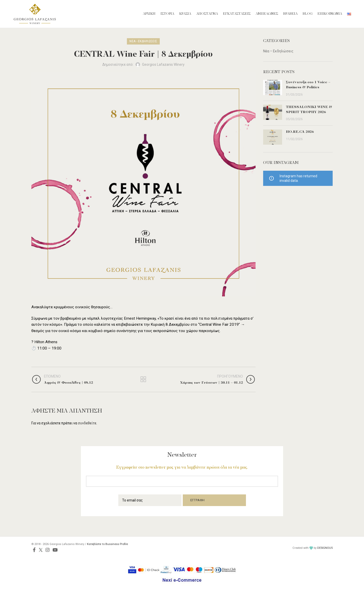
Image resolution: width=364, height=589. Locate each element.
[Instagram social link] (48, 550)
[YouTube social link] (55, 550)
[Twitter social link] (41, 550)
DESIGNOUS (325, 548)
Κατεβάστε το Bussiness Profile (107, 544)
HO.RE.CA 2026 (300, 132)
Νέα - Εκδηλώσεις (143, 41)
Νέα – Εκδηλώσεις (278, 51)
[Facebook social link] (34, 550)
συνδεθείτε (87, 423)
